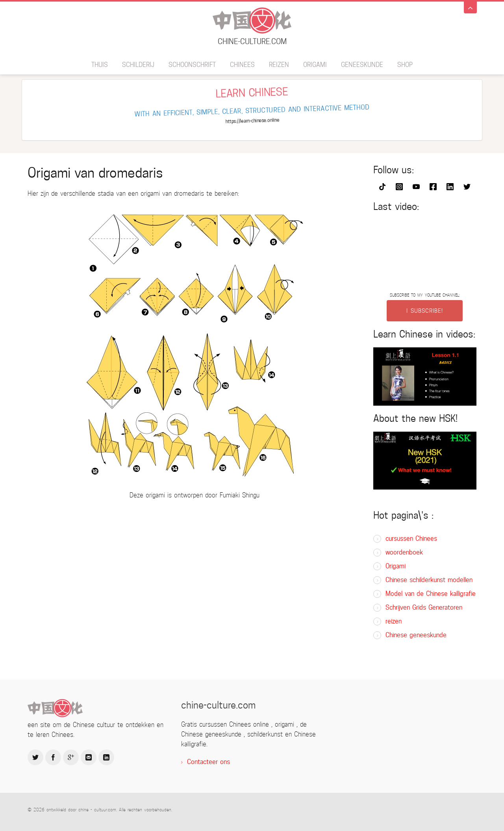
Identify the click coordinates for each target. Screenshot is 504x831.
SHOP (405, 65)
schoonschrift (192, 65)
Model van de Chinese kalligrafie (431, 594)
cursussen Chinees (411, 539)
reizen (279, 65)
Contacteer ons (208, 762)
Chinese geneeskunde (416, 635)
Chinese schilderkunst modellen (429, 580)
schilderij (138, 65)
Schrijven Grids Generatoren (424, 607)
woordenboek (404, 552)
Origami (315, 65)
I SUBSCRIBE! (425, 311)
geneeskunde (362, 65)
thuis (100, 65)
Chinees (242, 65)
